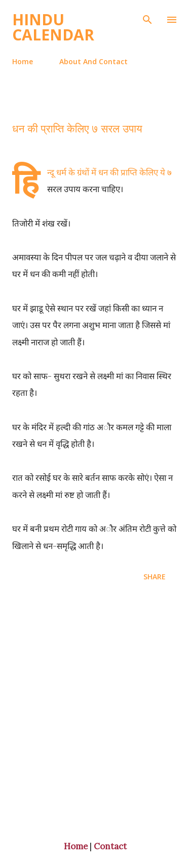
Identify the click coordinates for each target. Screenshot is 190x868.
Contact (110, 846)
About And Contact (93, 61)
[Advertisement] (95, 713)
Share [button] (155, 577)
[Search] (147, 18)
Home (23, 61)
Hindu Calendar (53, 27)
